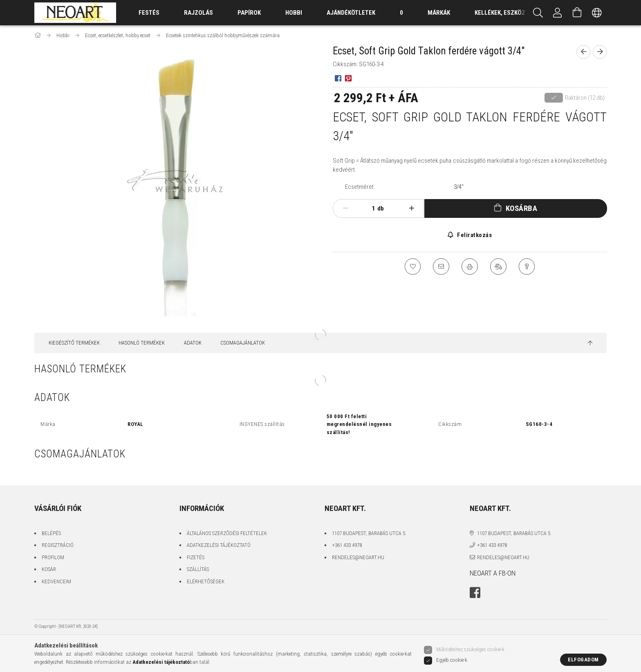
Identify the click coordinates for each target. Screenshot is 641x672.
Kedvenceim (56, 581)
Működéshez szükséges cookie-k (470, 649)
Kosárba (522, 208)
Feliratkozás (474, 235)
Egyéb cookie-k (452, 660)
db (381, 208)
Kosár (49, 569)
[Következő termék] (600, 52)
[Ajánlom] (441, 267)
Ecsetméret (359, 187)
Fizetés (196, 557)
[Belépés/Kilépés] (558, 13)
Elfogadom (583, 660)
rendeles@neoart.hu (358, 557)
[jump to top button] (590, 343)
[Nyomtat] (470, 267)
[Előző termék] (583, 52)
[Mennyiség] (369, 208)
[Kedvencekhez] (412, 267)
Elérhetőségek (206, 581)
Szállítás (198, 569)
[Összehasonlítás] (498, 267)
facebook (475, 593)
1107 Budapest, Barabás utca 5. (369, 533)
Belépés (51, 533)
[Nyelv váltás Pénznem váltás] (597, 13)
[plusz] (412, 208)
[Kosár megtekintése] (577, 13)
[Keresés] (538, 13)
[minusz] (345, 208)
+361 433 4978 (347, 545)
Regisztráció (58, 545)
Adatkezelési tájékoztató (219, 545)
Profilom (53, 557)
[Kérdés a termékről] (527, 267)
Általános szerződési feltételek (227, 533)
